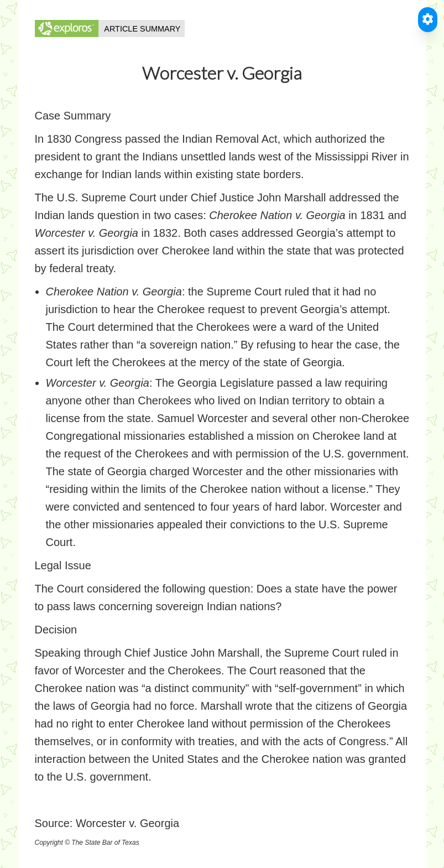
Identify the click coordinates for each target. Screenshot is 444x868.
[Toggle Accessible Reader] (428, 20)
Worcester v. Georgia (127, 823)
